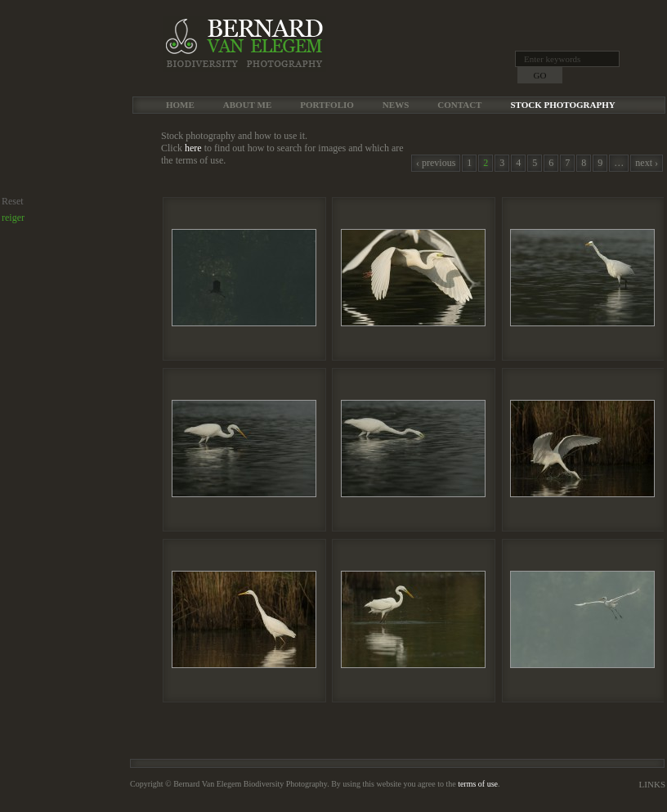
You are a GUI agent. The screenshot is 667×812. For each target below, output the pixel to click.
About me (247, 105)
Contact (459, 105)
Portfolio (327, 105)
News (396, 105)
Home (180, 105)
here (193, 148)
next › (647, 163)
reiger (13, 218)
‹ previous (436, 163)
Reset (13, 201)
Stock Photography (562, 105)
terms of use (478, 784)
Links (652, 784)
